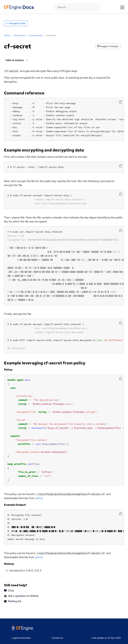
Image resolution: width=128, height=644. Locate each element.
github (39, 498)
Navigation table (15, 23)
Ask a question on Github (21, 596)
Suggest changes (108, 46)
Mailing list (13, 601)
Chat (9, 591)
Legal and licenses (21, 638)
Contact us (57, 638)
